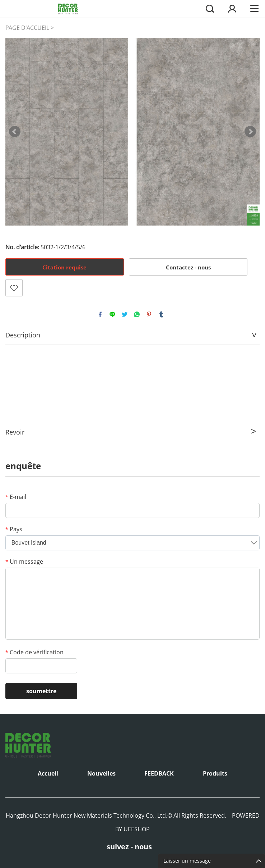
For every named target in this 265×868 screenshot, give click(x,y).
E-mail (16, 497)
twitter (125, 314)
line (112, 314)
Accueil (48, 773)
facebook (100, 314)
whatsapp (137, 314)
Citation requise (64, 267)
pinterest (149, 314)
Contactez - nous (188, 267)
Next (250, 132)
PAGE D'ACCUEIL (27, 28)
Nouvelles (101, 773)
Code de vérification (34, 652)
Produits (215, 773)
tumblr (161, 314)
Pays (14, 529)
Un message (24, 562)
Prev (15, 132)
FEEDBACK (159, 773)
